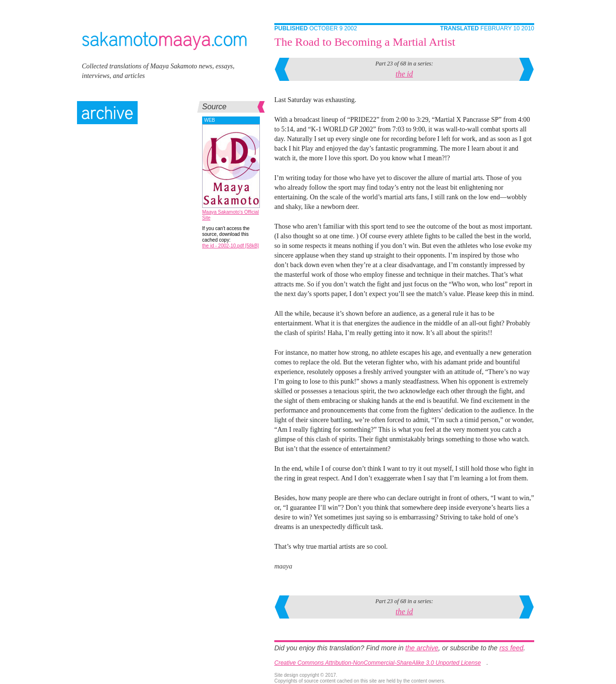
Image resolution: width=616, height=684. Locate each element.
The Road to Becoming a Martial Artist (365, 42)
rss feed (512, 648)
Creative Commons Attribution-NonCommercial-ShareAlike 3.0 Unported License (378, 663)
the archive (422, 648)
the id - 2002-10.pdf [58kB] (231, 246)
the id (404, 74)
